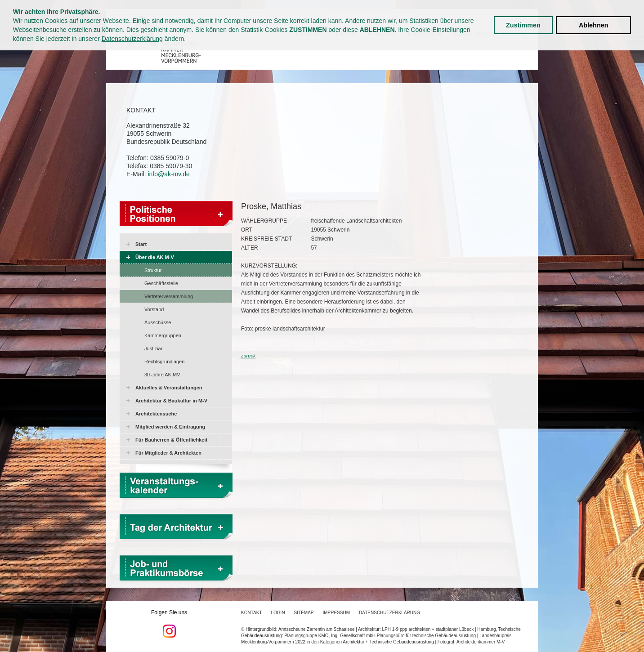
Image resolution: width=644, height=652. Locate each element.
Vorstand (154, 309)
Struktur (153, 270)
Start (141, 244)
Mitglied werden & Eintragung (170, 427)
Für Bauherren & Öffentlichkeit (171, 440)
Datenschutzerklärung (132, 39)
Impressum (337, 613)
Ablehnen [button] (594, 25)
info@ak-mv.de (168, 174)
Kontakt (251, 613)
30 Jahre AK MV (162, 375)
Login (278, 613)
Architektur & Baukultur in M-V (171, 401)
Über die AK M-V (155, 257)
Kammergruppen (163, 335)
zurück (248, 356)
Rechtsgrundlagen (164, 362)
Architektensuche (156, 414)
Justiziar (153, 348)
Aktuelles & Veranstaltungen (169, 388)
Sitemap (304, 613)
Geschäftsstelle (161, 283)
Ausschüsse (158, 322)
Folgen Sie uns (169, 624)
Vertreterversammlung (169, 296)
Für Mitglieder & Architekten (168, 453)
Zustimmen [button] (523, 25)
